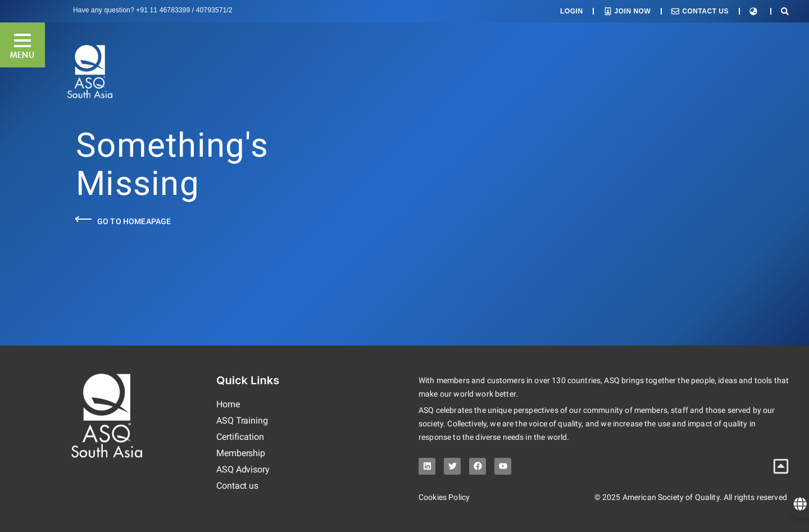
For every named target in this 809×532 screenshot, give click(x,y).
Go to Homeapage (134, 221)
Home (228, 404)
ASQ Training (242, 420)
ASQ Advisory (243, 469)
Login (572, 11)
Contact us (237, 486)
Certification (240, 437)
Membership (241, 453)
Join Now (633, 11)
